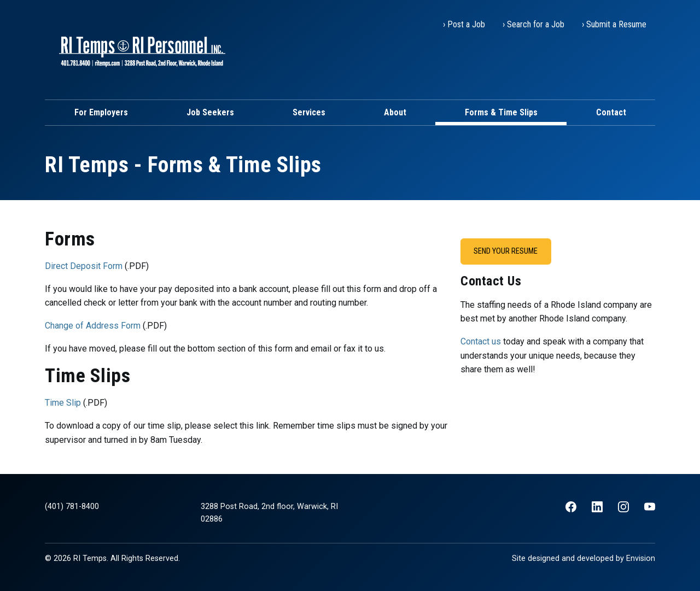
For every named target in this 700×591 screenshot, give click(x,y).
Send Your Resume (506, 251)
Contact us (481, 341)
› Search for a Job (533, 24)
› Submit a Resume (614, 24)
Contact (611, 112)
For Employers (101, 112)
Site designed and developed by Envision (584, 558)
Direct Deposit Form (84, 266)
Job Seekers (210, 112)
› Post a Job (464, 24)
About (395, 112)
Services (309, 112)
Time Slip (63, 403)
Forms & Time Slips (501, 112)
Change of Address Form (93, 326)
